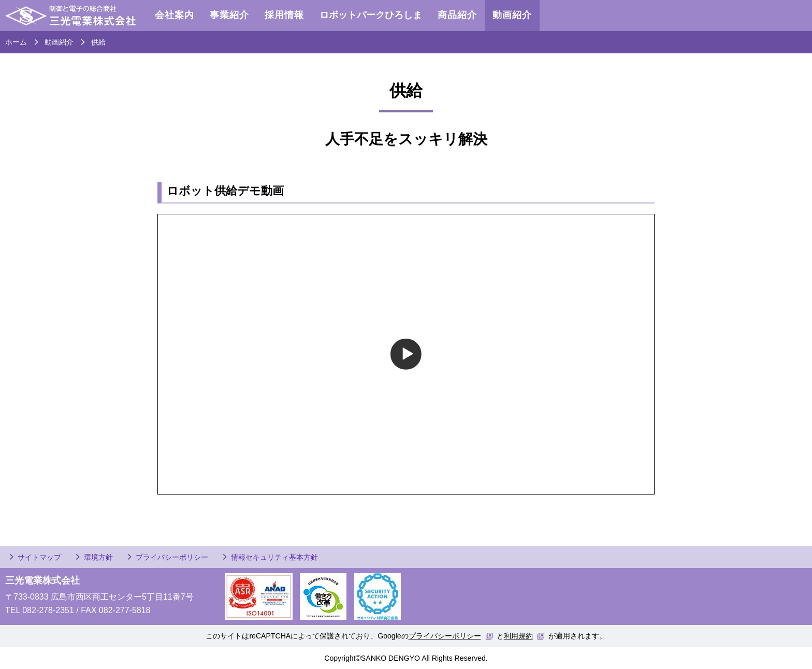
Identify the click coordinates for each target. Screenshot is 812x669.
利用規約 (518, 636)
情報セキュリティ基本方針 (274, 557)
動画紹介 (512, 15)
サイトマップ (39, 557)
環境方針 (98, 557)
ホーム (16, 42)
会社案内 (175, 15)
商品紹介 (457, 15)
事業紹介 (229, 15)
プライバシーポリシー (172, 557)
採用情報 (284, 15)
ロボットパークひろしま (371, 15)
